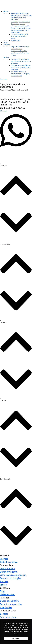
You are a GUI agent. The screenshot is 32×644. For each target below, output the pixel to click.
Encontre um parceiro (11, 604)
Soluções (6, 11)
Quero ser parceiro (9, 601)
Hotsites (4, 581)
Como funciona (8, 568)
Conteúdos (6, 45)
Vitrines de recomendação (13, 575)
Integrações (6, 607)
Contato (4, 614)
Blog (2, 591)
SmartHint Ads (16, 40)
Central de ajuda (8, 617)
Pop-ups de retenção (10, 578)
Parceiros (6, 57)
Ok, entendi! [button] (16, 639)
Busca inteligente (9, 572)
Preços (3, 585)
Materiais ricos (7, 594)
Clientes (5, 43)
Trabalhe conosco (9, 562)
